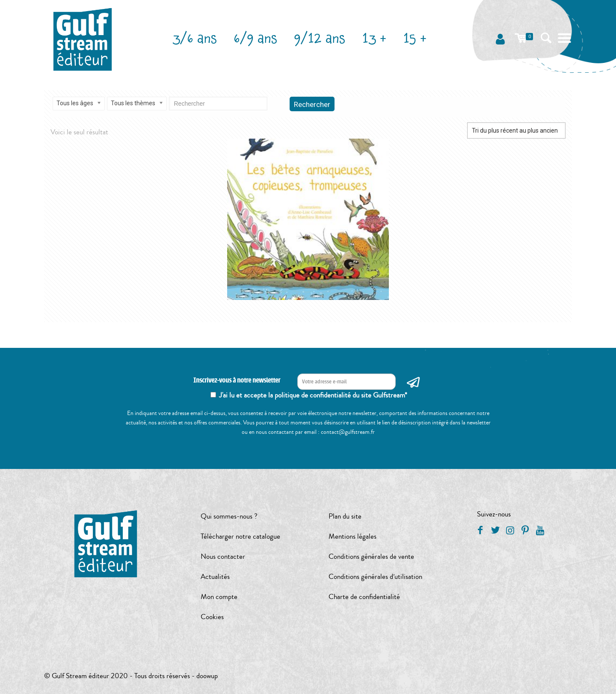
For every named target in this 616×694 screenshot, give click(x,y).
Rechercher (312, 104)
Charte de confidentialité (364, 597)
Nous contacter (223, 556)
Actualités (215, 577)
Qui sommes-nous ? (229, 516)
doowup (207, 676)
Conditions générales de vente (371, 556)
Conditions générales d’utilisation (375, 577)
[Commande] (516, 130)
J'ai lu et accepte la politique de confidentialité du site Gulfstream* (313, 395)
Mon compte (219, 597)
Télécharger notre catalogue (240, 536)
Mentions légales (352, 536)
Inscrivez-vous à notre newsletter (237, 381)
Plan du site (345, 516)
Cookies (212, 617)
